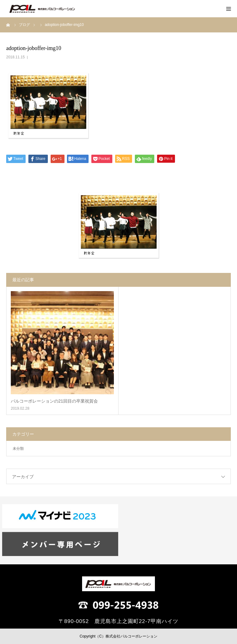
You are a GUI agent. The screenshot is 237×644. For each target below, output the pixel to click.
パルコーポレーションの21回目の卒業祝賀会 (54, 401)
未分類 (18, 449)
